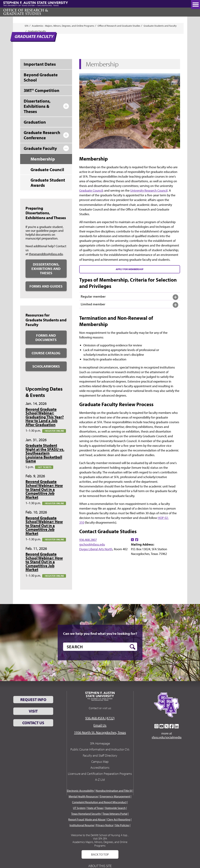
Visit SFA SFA (100, 838)
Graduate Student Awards (48, 183)
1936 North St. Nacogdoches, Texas (100, 732)
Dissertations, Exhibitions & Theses (37, 106)
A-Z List (100, 780)
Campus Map (100, 762)
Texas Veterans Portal (115, 814)
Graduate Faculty (37, 31)
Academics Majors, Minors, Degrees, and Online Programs (100, 844)
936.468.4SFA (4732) (100, 718)
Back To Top (100, 854)
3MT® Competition (42, 90)
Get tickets (44, 467)
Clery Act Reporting (119, 819)
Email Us (100, 725)
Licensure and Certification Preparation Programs (100, 774)
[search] (100, 647)
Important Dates (40, 64)
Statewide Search (115, 808)
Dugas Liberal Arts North (96, 549)
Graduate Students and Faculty (160, 26)
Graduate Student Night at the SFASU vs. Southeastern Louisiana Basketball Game (45, 453)
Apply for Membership (130, 269)
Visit (33, 711)
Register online (54, 431)
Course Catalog (46, 353)
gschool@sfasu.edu (92, 544)
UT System (79, 808)
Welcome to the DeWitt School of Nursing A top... (100, 835)
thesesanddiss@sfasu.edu (46, 254)
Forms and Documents (46, 337)
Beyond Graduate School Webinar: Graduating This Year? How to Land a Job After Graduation (45, 417)
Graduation (35, 122)
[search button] (133, 647)
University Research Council (149, 190)
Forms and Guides (46, 286)
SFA (27, 26)
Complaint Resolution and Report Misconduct (99, 802)
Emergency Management (115, 796)
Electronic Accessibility (80, 791)
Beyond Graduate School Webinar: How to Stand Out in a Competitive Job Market (44, 489)
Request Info (33, 700)
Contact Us (33, 723)
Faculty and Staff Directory (100, 755)
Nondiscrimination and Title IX (114, 791)
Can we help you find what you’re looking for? (100, 634)
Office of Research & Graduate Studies (26, 12)
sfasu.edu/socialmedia (167, 737)
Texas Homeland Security (86, 814)
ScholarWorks (46, 366)
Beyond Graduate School (41, 77)
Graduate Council (91, 190)
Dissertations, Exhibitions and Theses (46, 269)
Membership (43, 159)
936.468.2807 (88, 540)
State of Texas (95, 808)
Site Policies (122, 825)
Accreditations (100, 768)
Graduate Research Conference (42, 135)
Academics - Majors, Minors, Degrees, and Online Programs (63, 26)
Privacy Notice (105, 825)
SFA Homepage (100, 743)
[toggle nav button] (196, 4)
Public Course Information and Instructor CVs (100, 749)
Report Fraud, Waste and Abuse (87, 819)
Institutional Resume (82, 825)
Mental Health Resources (83, 796)
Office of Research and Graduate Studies (119, 26)
